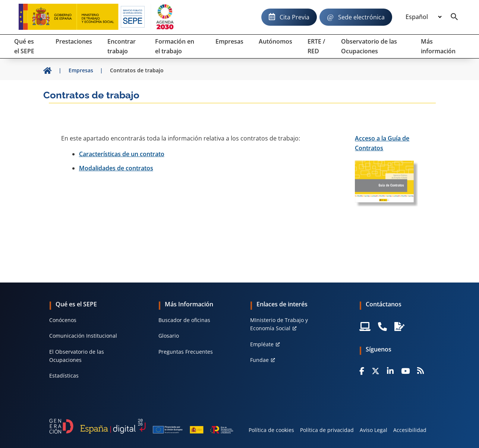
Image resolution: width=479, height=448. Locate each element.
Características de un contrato (122, 154)
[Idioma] (423, 17)
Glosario (169, 336)
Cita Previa (294, 17)
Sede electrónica (361, 17)
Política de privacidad (327, 430)
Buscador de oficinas (184, 320)
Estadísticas (64, 376)
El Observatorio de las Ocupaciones (77, 356)
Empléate (262, 344)
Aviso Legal (374, 430)
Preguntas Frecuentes (186, 352)
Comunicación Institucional (83, 336)
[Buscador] (454, 17)
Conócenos (63, 320)
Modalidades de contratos (116, 168)
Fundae (259, 360)
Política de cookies (271, 430)
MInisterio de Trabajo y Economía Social (279, 324)
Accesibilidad (410, 430)
